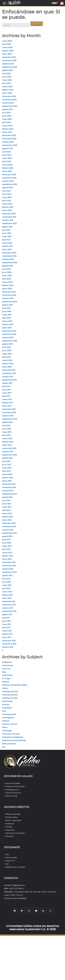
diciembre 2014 (9, 484)
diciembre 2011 (9, 601)
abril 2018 (6, 357)
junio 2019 (7, 311)
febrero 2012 (7, 595)
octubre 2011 (7, 608)
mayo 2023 (7, 158)
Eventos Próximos (13, 793)
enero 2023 (7, 171)
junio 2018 (7, 350)
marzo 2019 (7, 321)
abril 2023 (6, 161)
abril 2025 (6, 83)
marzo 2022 (7, 204)
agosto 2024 (7, 109)
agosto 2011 (7, 614)
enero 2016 (7, 445)
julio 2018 (6, 347)
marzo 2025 (7, 86)
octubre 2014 (8, 491)
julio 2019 (6, 308)
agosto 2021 (7, 227)
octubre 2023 (8, 142)
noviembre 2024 (9, 100)
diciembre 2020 (9, 253)
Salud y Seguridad (13, 820)
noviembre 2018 (9, 334)
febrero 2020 (8, 285)
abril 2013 (6, 549)
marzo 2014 (7, 513)
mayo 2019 (7, 315)
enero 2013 (7, 559)
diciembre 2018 (9, 331)
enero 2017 (7, 406)
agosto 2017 (7, 383)
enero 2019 (7, 328)
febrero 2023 (8, 168)
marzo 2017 (7, 399)
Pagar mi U (10, 861)
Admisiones (7, 665)
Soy (4, 747)
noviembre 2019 (9, 295)
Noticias (6, 704)
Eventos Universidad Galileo (15, 685)
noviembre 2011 (9, 605)
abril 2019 (6, 318)
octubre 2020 (8, 259)
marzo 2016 (7, 438)
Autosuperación (9, 714)
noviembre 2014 (9, 487)
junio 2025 (7, 77)
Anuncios (6, 669)
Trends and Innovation (15, 833)
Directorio (10, 836)
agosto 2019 (7, 305)
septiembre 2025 (10, 67)
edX (7, 864)
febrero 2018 (7, 364)
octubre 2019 (8, 298)
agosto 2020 (7, 266)
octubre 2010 (8, 647)
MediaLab (10, 824)
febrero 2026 (8, 51)
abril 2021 (6, 240)
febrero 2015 (7, 478)
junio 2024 (7, 116)
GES (55, 3)
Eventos (6, 682)
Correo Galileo (11, 858)
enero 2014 (7, 520)
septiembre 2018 (9, 341)
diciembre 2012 (9, 562)
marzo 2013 (7, 553)
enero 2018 (7, 367)
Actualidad (7, 708)
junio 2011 (6, 621)
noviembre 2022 (9, 178)
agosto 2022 (7, 188)
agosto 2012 (7, 575)
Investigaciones (12, 790)
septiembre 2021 (9, 223)
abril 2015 (6, 471)
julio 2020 (6, 269)
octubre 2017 (8, 377)
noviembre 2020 (9, 256)
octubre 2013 (8, 530)
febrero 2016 (7, 442)
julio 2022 (6, 191)
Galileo (5, 688)
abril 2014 (6, 510)
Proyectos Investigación (13, 737)
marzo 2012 (7, 592)
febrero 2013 (7, 556)
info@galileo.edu (18, 885)
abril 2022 (6, 201)
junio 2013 (6, 543)
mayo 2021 (7, 236)
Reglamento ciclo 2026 (15, 867)
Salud (5, 727)
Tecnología (7, 731)
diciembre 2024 (9, 96)
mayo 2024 (7, 119)
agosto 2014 (7, 497)
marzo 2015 (7, 474)
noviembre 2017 (9, 373)
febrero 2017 (7, 403)
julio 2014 (6, 500)
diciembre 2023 (9, 135)
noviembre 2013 (9, 526)
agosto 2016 (7, 422)
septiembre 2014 (10, 494)
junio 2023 (7, 155)
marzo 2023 (7, 165)
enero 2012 (7, 598)
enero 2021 (7, 249)
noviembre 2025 (9, 60)
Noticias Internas (10, 724)
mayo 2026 (7, 41)
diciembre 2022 (9, 174)
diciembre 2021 (9, 214)
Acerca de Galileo (13, 783)
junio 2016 (7, 429)
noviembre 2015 (9, 448)
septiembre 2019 (9, 302)
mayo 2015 (7, 468)
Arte (4, 711)
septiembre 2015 (9, 455)
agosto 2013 (7, 536)
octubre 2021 (8, 220)
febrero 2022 (8, 207)
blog (4, 672)
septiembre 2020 (10, 262)
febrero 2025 (8, 90)
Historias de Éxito (10, 691)
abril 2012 (6, 588)
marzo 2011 (7, 631)
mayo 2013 (7, 546)
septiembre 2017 (9, 380)
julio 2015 (6, 461)
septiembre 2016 (9, 419)
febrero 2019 (7, 324)
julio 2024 (6, 113)
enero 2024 (7, 132)
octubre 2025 (8, 64)
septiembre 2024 (10, 106)
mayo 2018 (7, 354)
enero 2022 (7, 210)
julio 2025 (6, 73)
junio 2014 (7, 504)
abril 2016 (6, 435)
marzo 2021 (7, 243)
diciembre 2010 (9, 641)
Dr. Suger (6, 678)
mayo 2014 (7, 507)
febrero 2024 (8, 129)
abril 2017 (6, 396)
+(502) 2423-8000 (16, 888)
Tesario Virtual (11, 796)
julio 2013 (6, 539)
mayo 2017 (7, 393)
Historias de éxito (10, 695)
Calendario (10, 830)
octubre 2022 (8, 181)
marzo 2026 (7, 47)
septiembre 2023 (10, 145)
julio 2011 (6, 618)
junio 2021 (6, 233)
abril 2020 (6, 279)
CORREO (64, 3)
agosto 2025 (7, 70)
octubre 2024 (8, 103)
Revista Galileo (11, 817)
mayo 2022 (7, 197)
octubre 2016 (8, 416)
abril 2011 (6, 627)
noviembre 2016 (9, 412)
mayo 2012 (7, 585)
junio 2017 (7, 390)
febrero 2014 (8, 517)
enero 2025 (7, 93)
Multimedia (7, 701)
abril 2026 (6, 44)
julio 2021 (6, 230)
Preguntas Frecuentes (15, 786)
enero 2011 (7, 637)
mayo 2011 (7, 624)
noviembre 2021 (9, 217)
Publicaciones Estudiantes (14, 740)
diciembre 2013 (9, 523)
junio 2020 (7, 272)
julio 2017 (6, 386)
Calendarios (7, 675)
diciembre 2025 (9, 57)
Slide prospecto (9, 744)
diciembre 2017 (9, 370)
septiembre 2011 (9, 611)
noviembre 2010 (9, 644)
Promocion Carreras (11, 734)
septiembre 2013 (9, 533)
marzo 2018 (7, 360)
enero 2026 (7, 54)
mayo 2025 (7, 80)
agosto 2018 (7, 344)
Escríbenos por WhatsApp (15, 898)
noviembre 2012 (9, 566)
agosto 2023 (7, 148)
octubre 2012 (8, 569)
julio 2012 (6, 579)
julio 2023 (6, 152)
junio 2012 (6, 582)
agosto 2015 (7, 458)
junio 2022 (7, 194)
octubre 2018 (8, 337)
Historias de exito (10, 698)
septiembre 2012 (9, 572)
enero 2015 (7, 481)
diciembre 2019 (9, 292)
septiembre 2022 (10, 184)
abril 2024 (6, 122)
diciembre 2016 (9, 409)
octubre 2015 (8, 452)
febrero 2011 (7, 634)
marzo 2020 (7, 282)
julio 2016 (6, 425)
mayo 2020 (7, 276)
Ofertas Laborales (13, 814)
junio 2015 (6, 465)
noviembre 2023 (9, 139)
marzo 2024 (7, 126)
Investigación (8, 718)
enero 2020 (7, 289)
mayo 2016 (7, 432)
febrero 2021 (7, 246)
